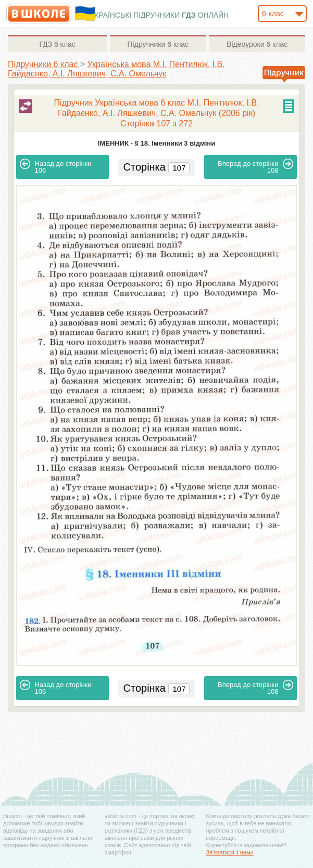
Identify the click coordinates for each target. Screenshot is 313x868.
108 (255, 166)
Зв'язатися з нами (230, 852)
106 (55, 166)
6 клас (57, 44)
